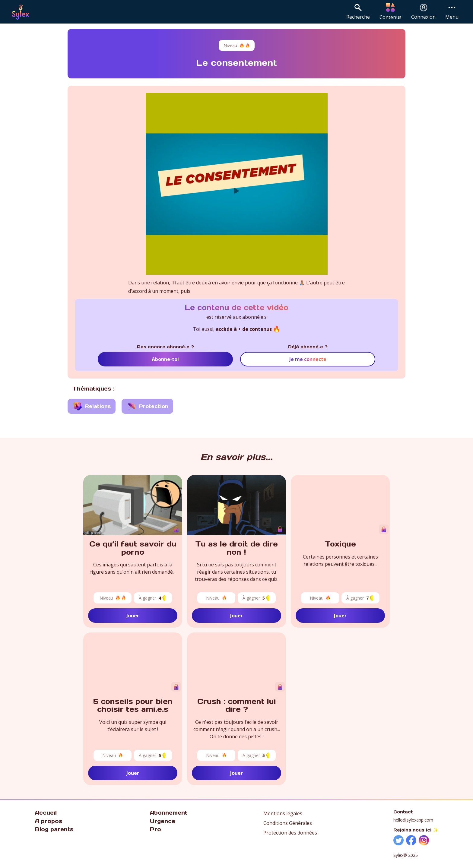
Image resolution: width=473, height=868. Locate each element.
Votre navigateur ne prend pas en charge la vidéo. (340, 505)
